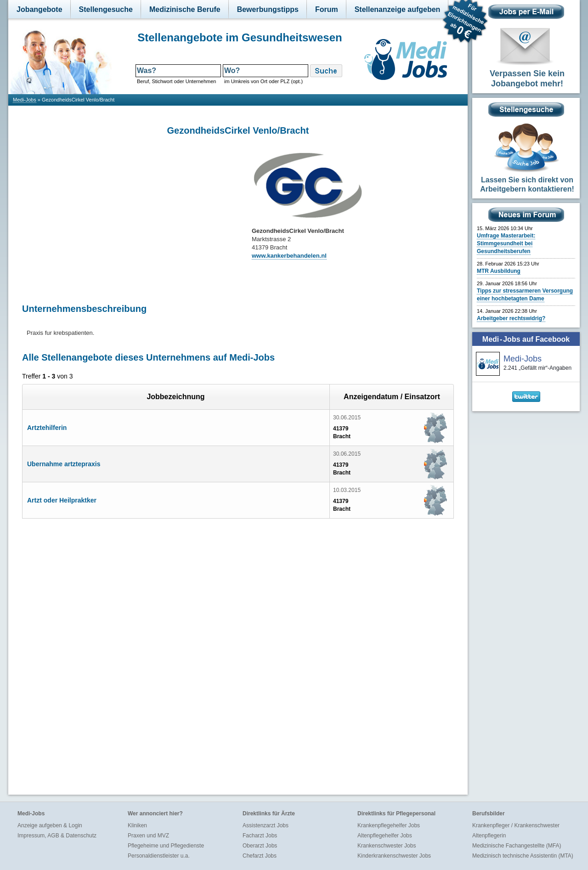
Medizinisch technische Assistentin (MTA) (523, 856)
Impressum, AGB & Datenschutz (57, 836)
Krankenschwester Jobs (387, 846)
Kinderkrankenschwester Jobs (394, 856)
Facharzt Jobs (260, 836)
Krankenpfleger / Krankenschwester (516, 825)
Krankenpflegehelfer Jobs (389, 825)
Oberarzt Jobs (260, 846)
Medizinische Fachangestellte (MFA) (517, 846)
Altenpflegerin (489, 836)
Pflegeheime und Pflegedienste (166, 846)
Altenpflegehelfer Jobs (385, 836)
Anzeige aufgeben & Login (50, 825)
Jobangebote (40, 9)
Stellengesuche (106, 9)
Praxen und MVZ (148, 836)
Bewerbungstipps (268, 9)
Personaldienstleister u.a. (159, 856)
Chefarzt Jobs (260, 856)
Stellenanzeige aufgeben (398, 9)
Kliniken (137, 825)
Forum (327, 9)
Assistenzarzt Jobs (266, 825)
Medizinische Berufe (185, 9)
